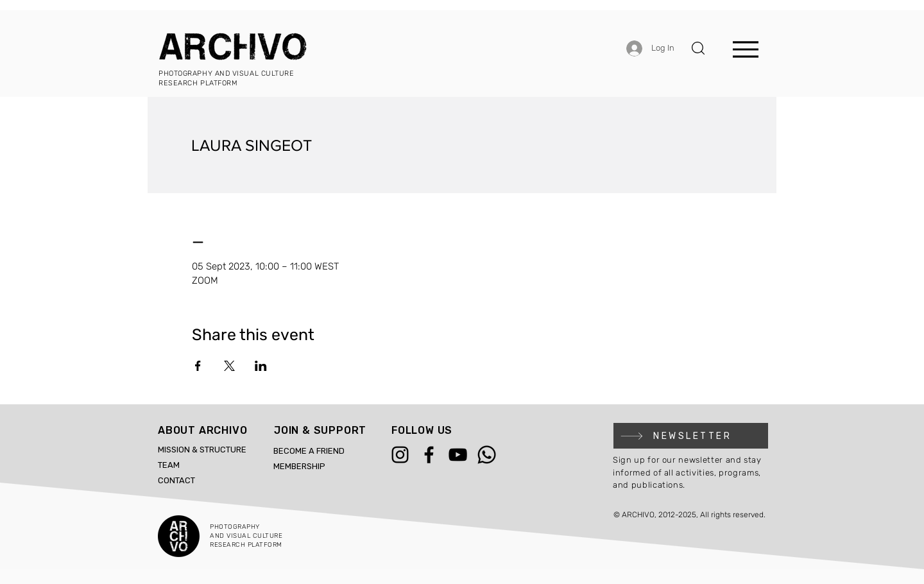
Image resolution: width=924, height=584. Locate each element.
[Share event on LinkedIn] (261, 366)
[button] (698, 48)
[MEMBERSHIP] (327, 467)
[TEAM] (186, 465)
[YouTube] (458, 455)
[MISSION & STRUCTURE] (212, 450)
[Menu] (745, 49)
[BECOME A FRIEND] (327, 451)
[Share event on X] (229, 366)
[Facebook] (429, 455)
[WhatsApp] (487, 455)
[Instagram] (400, 455)
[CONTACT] (186, 481)
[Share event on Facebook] (198, 366)
